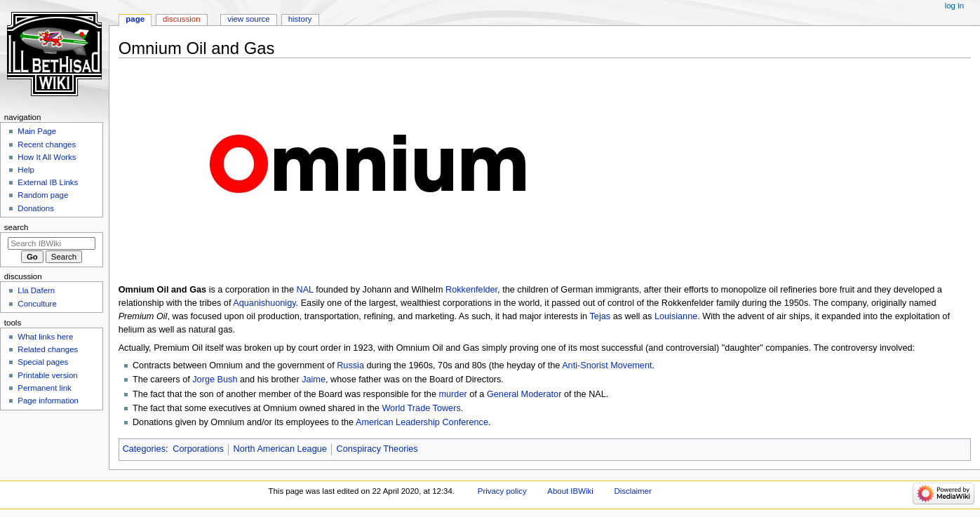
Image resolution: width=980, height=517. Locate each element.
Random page (43, 195)
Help (26, 170)
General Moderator (524, 394)
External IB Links (48, 182)
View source (248, 19)
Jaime (314, 380)
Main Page (37, 131)
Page (135, 19)
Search (16, 227)
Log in (954, 6)
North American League (280, 449)
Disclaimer (632, 491)
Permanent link (44, 388)
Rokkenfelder (471, 290)
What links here (45, 337)
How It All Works (47, 157)
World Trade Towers (421, 408)
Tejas (600, 316)
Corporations (198, 449)
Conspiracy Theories (377, 449)
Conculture (37, 304)
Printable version (47, 375)
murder (453, 394)
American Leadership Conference (422, 422)
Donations (36, 208)
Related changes (48, 349)
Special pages (43, 362)
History (300, 19)
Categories (144, 449)
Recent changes (47, 145)
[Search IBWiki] (52, 243)
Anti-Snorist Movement (607, 365)
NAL (304, 290)
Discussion (181, 19)
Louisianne (676, 316)
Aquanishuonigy (264, 303)
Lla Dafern (36, 290)
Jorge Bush (215, 380)
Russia (350, 365)
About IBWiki (570, 491)
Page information (48, 401)
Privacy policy (502, 491)
